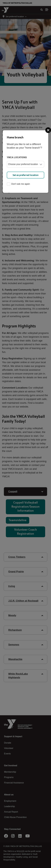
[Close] (48, 130)
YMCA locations (17, 157)
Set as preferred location (26, 175)
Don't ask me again (18, 184)
